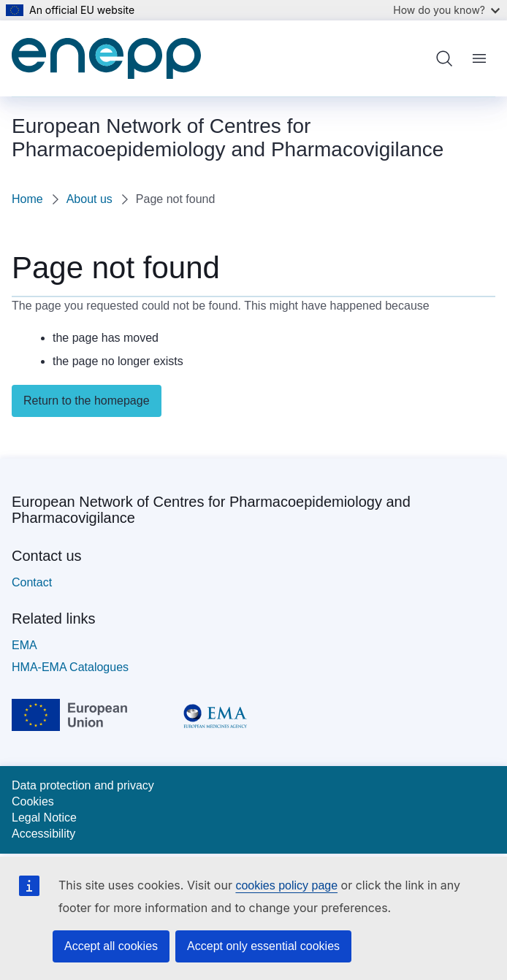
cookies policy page (286, 885)
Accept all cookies (111, 946)
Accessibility (43, 834)
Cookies (33, 801)
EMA (24, 645)
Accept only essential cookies (263, 946)
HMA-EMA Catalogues (70, 667)
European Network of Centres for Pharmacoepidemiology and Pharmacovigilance (211, 510)
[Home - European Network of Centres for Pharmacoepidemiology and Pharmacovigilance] (106, 58)
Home (27, 199)
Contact (32, 582)
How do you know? (446, 10)
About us (89, 199)
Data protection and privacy (83, 785)
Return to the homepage (87, 401)
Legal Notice (44, 818)
